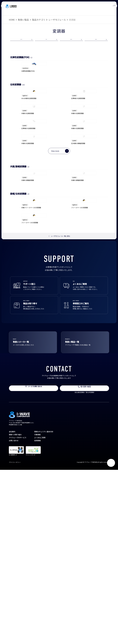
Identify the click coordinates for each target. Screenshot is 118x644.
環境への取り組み (15, 609)
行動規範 (37, 609)
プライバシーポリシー (15, 636)
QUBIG (74, 140)
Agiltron (25, 140)
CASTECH (25, 91)
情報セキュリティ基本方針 (44, 606)
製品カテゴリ (39, 20)
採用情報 (37, 615)
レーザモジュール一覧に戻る (59, 410)
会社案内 (12, 606)
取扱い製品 (23, 20)
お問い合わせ (14, 615)
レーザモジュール (57, 20)
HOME (12, 20)
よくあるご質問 (40, 612)
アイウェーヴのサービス (18, 612)
